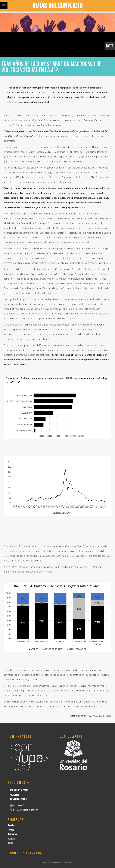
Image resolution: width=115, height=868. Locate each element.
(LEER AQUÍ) (41, 695)
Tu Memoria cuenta (19, 799)
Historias (14, 795)
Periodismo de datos (19, 790)
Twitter (12, 830)
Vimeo (11, 843)
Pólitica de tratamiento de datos (24, 810)
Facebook (12, 825)
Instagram (13, 834)
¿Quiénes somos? (17, 805)
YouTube (12, 839)
